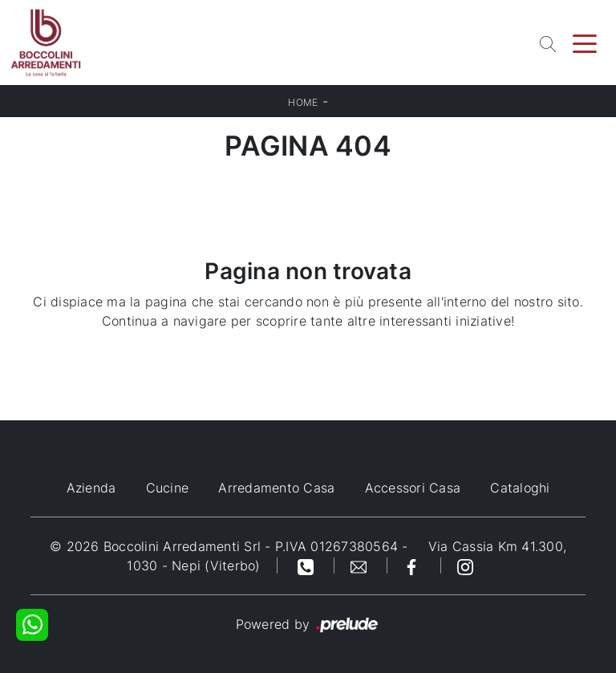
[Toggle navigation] (585, 43)
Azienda (91, 488)
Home (303, 102)
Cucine (168, 488)
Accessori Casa (413, 488)
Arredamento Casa (276, 488)
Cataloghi (520, 488)
